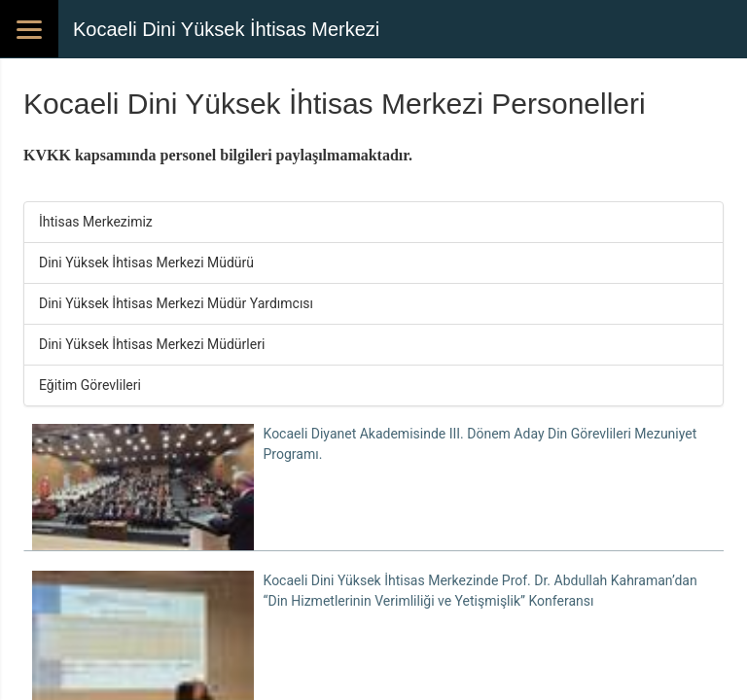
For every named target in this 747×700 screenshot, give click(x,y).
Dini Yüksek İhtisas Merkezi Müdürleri (152, 344)
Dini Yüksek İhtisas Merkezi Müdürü (146, 262)
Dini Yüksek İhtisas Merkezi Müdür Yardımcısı (176, 303)
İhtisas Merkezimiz (96, 222)
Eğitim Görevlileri (90, 385)
